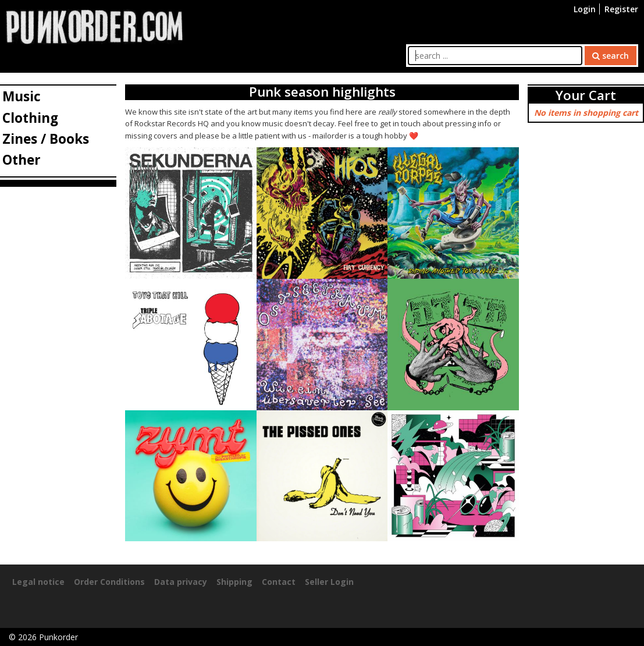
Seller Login (329, 582)
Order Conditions (109, 582)
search (611, 56)
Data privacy (181, 582)
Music (22, 96)
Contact (279, 582)
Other (22, 160)
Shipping (234, 582)
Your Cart (586, 95)
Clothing (30, 118)
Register (621, 9)
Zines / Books (46, 139)
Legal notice (38, 582)
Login (585, 9)
